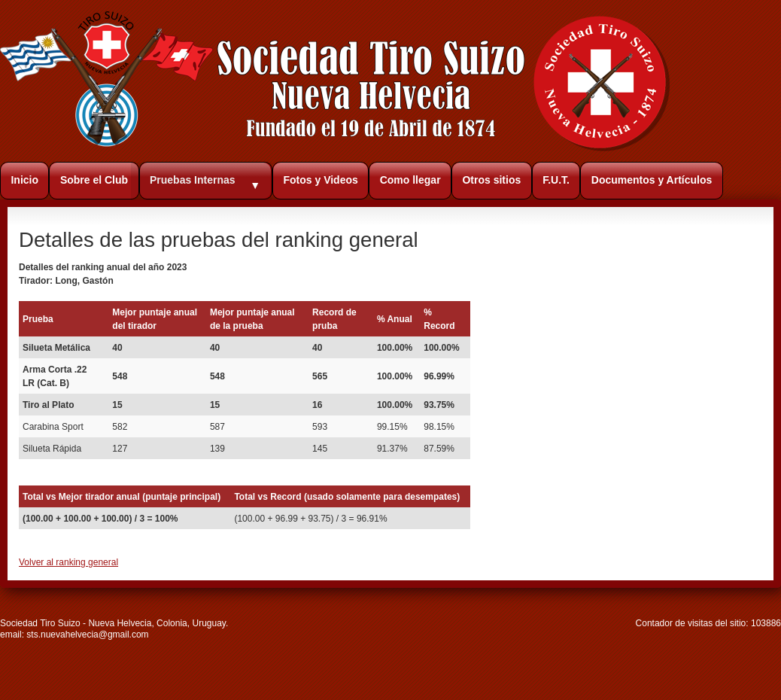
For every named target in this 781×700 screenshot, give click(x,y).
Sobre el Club (94, 180)
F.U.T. (556, 180)
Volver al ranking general (68, 562)
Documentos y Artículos (652, 180)
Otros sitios (491, 180)
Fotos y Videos (320, 180)
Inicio (24, 180)
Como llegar (410, 180)
